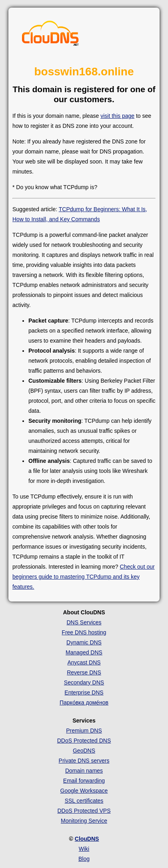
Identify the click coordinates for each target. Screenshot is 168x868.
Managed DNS (84, 652)
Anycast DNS (84, 662)
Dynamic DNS (84, 642)
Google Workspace (84, 791)
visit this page (117, 116)
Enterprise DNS (84, 692)
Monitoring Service (84, 821)
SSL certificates (84, 801)
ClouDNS (87, 839)
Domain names (84, 771)
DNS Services (84, 622)
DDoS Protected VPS (84, 811)
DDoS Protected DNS (84, 741)
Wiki (84, 849)
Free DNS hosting (84, 632)
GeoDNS (84, 751)
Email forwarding (84, 781)
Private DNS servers (84, 761)
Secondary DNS (84, 682)
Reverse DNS (84, 672)
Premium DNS (84, 731)
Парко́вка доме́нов (84, 702)
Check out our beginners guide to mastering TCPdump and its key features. (84, 577)
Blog (84, 859)
